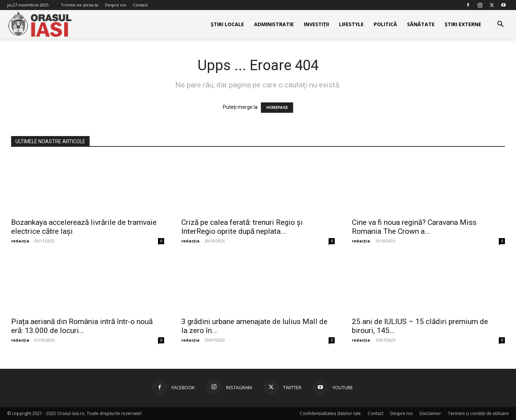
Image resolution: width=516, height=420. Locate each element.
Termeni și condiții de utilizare (478, 413)
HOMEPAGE (277, 108)
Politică (385, 24)
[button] (500, 25)
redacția (20, 241)
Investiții (316, 24)
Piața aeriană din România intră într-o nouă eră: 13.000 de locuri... (82, 326)
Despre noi (116, 5)
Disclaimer (430, 413)
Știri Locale (227, 24)
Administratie (274, 24)
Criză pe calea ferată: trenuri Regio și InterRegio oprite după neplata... (242, 227)
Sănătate (421, 24)
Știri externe (463, 24)
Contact (140, 5)
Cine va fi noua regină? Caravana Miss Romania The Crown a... (414, 227)
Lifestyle (351, 24)
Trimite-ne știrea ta (80, 5)
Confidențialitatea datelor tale (330, 413)
